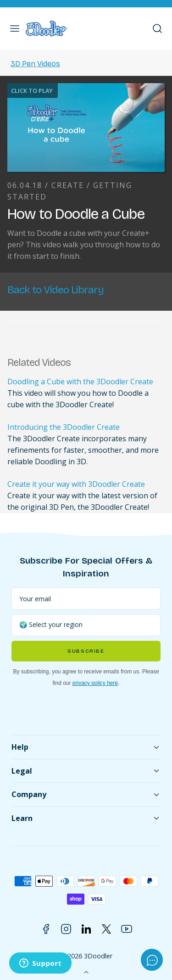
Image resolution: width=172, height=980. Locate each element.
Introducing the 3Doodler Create (64, 427)
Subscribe (86, 651)
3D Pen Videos (35, 64)
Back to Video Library (55, 290)
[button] (15, 28)
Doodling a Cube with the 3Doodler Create (80, 382)
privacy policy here (95, 683)
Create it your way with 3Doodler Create (76, 484)
